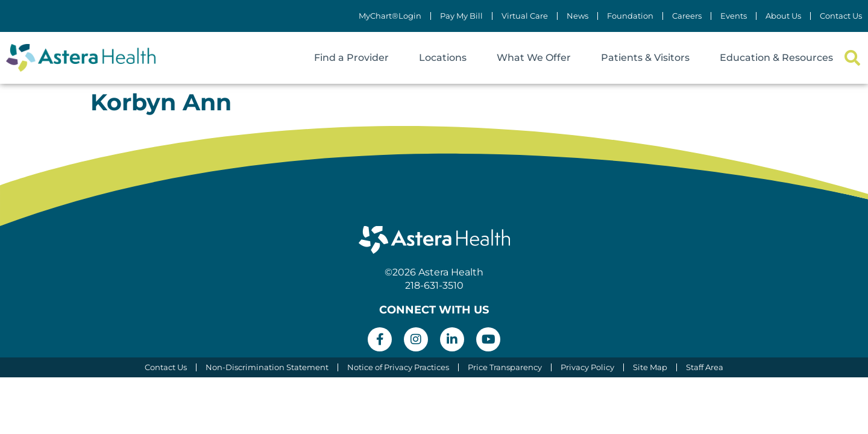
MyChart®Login (390, 16)
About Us (783, 16)
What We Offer (534, 58)
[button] (852, 58)
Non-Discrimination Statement (267, 367)
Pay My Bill (461, 16)
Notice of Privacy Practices (398, 367)
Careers (687, 16)
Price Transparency (505, 367)
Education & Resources (776, 58)
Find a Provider (351, 58)
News (577, 16)
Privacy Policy (587, 367)
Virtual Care (525, 16)
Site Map (650, 367)
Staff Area (705, 367)
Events (734, 16)
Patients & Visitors (645, 58)
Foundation (630, 16)
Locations (443, 58)
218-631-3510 (434, 285)
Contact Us (841, 16)
